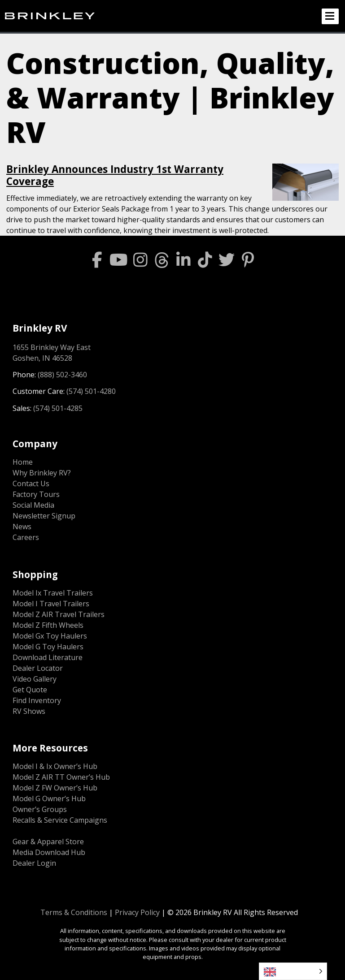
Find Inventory (37, 700)
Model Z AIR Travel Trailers (59, 614)
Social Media (33, 505)
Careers (26, 537)
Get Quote (30, 690)
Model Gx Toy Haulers (50, 636)
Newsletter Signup (44, 516)
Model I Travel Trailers (51, 604)
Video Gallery (35, 679)
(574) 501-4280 (91, 391)
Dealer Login (34, 863)
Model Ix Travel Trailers (53, 593)
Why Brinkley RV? (42, 473)
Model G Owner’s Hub (49, 799)
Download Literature (48, 657)
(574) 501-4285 (58, 408)
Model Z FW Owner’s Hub (55, 788)
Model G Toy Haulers (48, 647)
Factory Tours (36, 494)
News (22, 527)
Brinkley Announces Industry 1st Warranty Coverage (115, 175)
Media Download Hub (49, 852)
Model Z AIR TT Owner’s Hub (61, 777)
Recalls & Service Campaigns (60, 820)
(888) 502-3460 (62, 375)
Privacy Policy (137, 912)
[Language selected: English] (293, 971)
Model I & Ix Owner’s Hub (55, 766)
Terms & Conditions (74, 912)
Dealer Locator (38, 668)
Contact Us (31, 484)
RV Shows (29, 711)
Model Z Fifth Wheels (48, 625)
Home (23, 462)
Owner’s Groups (40, 809)
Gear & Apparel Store (48, 842)
